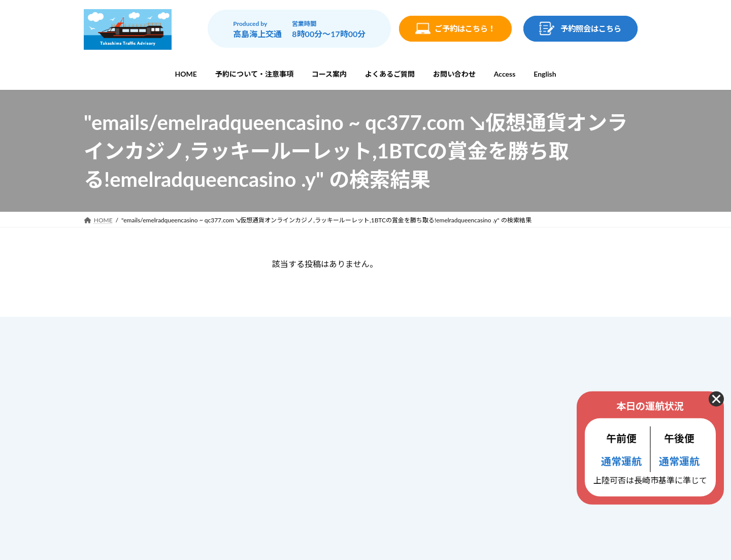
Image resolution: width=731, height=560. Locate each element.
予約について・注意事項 (323, 373)
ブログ (294, 479)
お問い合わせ (305, 438)
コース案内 (301, 395)
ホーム (294, 352)
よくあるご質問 (309, 417)
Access (295, 458)
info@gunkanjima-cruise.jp (159, 467)
